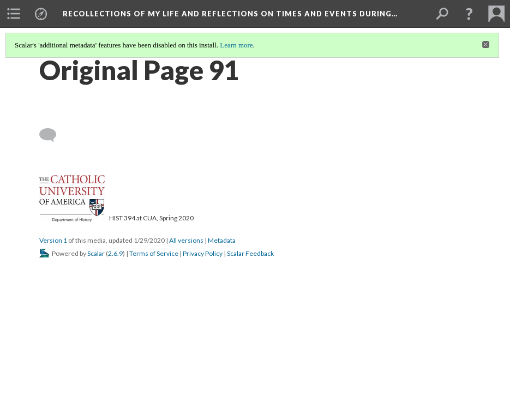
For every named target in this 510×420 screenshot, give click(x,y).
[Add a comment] (53, 135)
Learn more (236, 45)
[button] (469, 14)
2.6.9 (115, 253)
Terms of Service (154, 253)
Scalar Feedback (250, 253)
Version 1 (53, 240)
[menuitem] (14, 14)
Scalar (96, 253)
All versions (186, 240)
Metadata (222, 240)
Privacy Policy (203, 253)
